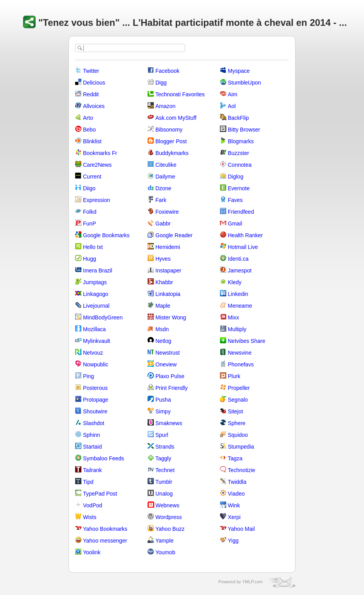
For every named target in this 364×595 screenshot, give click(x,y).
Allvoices (94, 106)
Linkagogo (96, 294)
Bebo (89, 130)
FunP (89, 224)
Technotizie (241, 470)
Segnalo (238, 400)
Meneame (240, 306)
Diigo (89, 188)
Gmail (235, 224)
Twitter (91, 71)
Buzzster (238, 153)
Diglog (236, 177)
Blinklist (92, 141)
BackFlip (238, 118)
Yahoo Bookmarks (105, 529)
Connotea (240, 165)
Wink (234, 505)
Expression (96, 200)
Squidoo (238, 435)
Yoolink (92, 552)
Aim (232, 94)
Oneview (166, 364)
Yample (164, 541)
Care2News (97, 165)
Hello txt (93, 247)
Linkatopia (168, 294)
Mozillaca (94, 329)
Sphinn (92, 435)
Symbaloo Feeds (104, 458)
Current (92, 177)
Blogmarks (241, 141)
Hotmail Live (243, 247)
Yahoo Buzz (170, 529)
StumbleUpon (244, 83)
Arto (88, 118)
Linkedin (238, 294)
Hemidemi (168, 247)
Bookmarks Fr (100, 153)
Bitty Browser (244, 130)
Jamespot (240, 270)
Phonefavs (241, 364)
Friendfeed (241, 212)
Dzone (163, 188)
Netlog (163, 341)
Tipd (88, 482)
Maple (163, 306)
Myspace (239, 71)
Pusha (163, 400)
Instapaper (168, 270)
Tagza (235, 458)
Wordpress (168, 517)
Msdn (162, 329)
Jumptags (95, 282)
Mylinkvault (96, 341)
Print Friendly (171, 388)
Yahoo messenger (105, 541)
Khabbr (164, 282)
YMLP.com (252, 582)
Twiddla (237, 482)
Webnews (167, 505)
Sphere (237, 423)
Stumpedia (241, 447)
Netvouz (93, 353)
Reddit (91, 94)
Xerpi (234, 517)
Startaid (92, 447)
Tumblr (164, 482)
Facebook (167, 71)
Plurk (234, 376)
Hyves (163, 259)
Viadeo (236, 494)
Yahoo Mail (241, 529)
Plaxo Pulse (170, 376)
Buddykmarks (172, 153)
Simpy (163, 411)
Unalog (164, 494)
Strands (165, 447)
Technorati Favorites (180, 94)
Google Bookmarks (106, 235)
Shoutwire (95, 411)
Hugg (89, 259)
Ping (88, 376)
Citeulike (166, 165)
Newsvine (240, 353)
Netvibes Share (247, 341)
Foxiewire (167, 212)
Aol (232, 106)
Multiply (237, 329)
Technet (165, 470)
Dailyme (165, 177)
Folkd (90, 212)
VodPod (93, 505)
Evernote (239, 188)
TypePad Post (100, 494)
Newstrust (168, 353)
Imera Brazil (98, 270)
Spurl (162, 435)
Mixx (233, 317)
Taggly (163, 458)
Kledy (235, 282)
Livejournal (96, 306)
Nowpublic (96, 364)
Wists (90, 517)
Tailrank (92, 470)
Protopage (96, 400)
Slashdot (94, 423)
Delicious (94, 83)
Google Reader (174, 235)
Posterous (95, 388)
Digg (161, 83)
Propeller (239, 388)
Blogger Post (171, 141)
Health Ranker (245, 235)
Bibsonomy (169, 130)
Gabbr (163, 224)
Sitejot (235, 411)
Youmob (165, 552)
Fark (161, 200)
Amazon (165, 106)
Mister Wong (171, 317)
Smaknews (169, 423)
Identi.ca (238, 259)
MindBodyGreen (103, 317)
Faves (235, 200)
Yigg (233, 541)
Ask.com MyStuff (176, 118)
